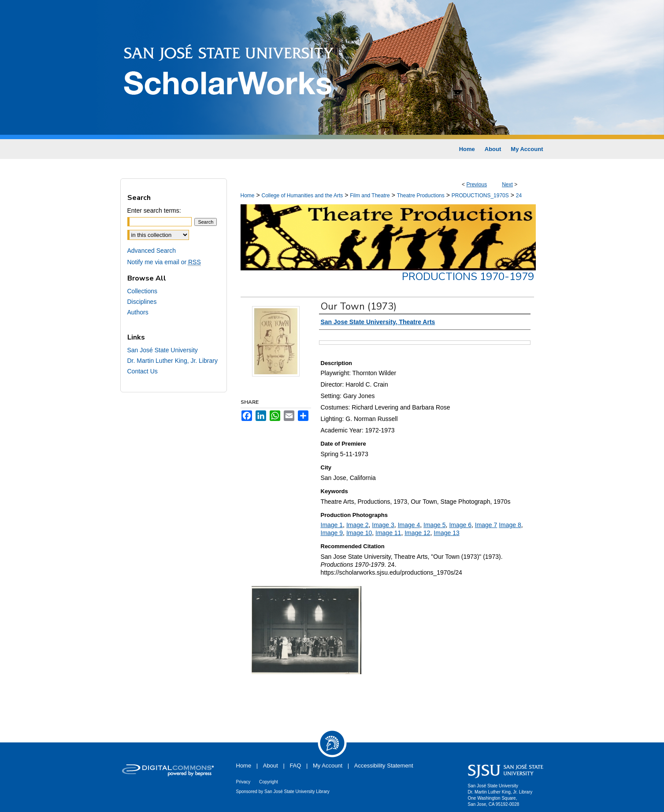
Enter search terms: (154, 210)
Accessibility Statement (384, 766)
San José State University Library (297, 792)
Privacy (243, 782)
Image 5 (435, 525)
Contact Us (143, 371)
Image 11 (388, 533)
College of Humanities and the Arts (302, 196)
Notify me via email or (164, 262)
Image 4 (409, 525)
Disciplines (142, 302)
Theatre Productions (421, 196)
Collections (142, 291)
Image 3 (383, 525)
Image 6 (460, 525)
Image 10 (359, 533)
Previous (477, 185)
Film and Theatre (370, 196)
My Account (328, 766)
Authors (138, 312)
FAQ (295, 766)
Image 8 (510, 525)
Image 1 (332, 525)
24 (519, 196)
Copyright (269, 782)
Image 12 (417, 533)
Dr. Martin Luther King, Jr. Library (172, 361)
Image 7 (486, 525)
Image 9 (332, 533)
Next (507, 185)
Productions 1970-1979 (468, 277)
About (271, 766)
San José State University (163, 350)
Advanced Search (152, 251)
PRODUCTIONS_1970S (480, 196)
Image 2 (358, 525)
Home (248, 196)
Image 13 (446, 533)
